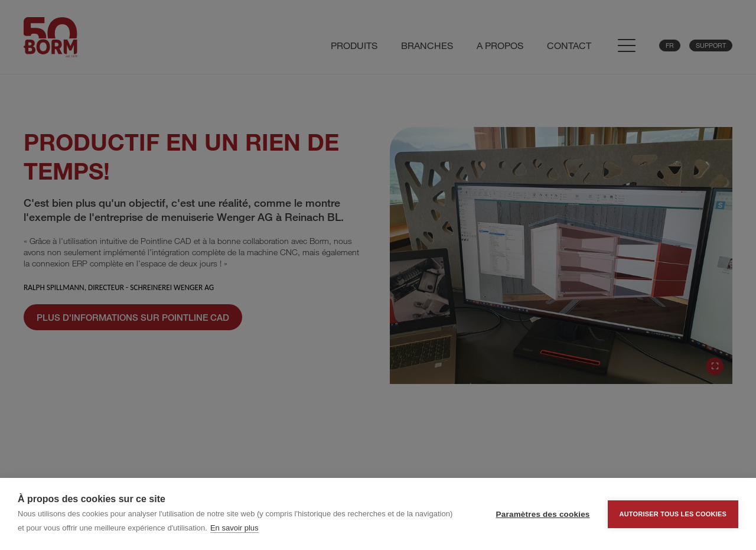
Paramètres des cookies (543, 514)
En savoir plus (234, 528)
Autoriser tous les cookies (673, 514)
